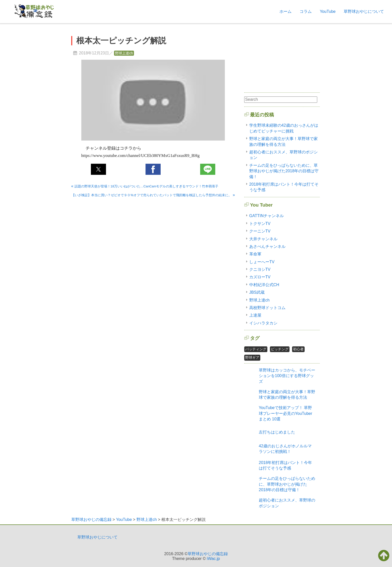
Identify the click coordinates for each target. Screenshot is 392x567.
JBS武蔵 (257, 292)
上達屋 (255, 315)
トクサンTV (260, 224)
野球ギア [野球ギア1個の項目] (252, 357)
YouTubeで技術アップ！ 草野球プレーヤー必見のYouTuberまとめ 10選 (286, 413)
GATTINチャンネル (266, 216)
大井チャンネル (263, 239)
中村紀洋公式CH (264, 285)
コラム (306, 11)
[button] (98, 169)
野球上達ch (124, 53)
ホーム (286, 11)
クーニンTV (260, 231)
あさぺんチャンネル (267, 246)
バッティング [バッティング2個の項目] (256, 349)
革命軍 (255, 254)
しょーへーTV (262, 262)
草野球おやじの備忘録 (208, 554)
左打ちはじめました (277, 432)
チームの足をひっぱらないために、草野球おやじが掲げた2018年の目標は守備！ (284, 171)
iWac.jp (213, 559)
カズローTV (260, 277)
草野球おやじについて (364, 11)
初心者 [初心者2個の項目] (298, 349)
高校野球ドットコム (267, 308)
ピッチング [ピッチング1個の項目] (280, 349)
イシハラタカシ (263, 323)
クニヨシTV (260, 269)
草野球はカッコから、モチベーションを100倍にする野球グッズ (287, 376)
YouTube (328, 11)
